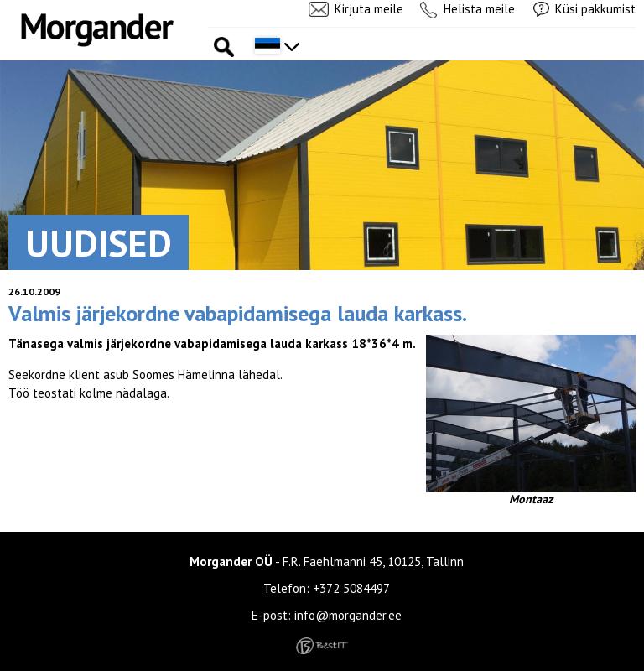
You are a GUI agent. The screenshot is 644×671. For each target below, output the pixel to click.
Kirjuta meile (369, 9)
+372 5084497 (351, 588)
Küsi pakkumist (595, 9)
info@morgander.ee (348, 615)
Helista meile (479, 9)
